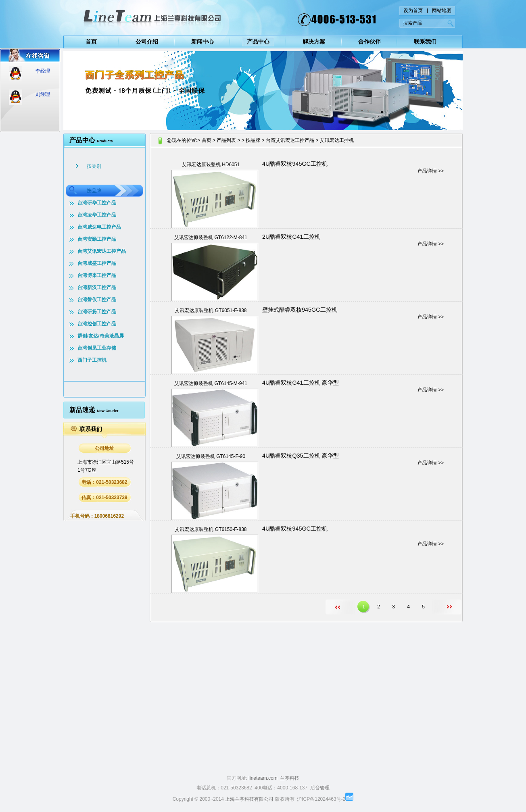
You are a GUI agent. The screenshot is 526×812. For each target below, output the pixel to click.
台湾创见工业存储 (97, 348)
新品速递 (94, 410)
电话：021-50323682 (104, 482)
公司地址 (104, 448)
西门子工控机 (92, 360)
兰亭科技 (290, 778)
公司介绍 (147, 42)
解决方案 (314, 42)
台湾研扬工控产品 (97, 312)
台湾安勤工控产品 (97, 239)
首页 (91, 42)
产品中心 (258, 42)
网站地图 (442, 10)
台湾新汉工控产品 (97, 287)
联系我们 (425, 42)
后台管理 (320, 788)
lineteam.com (263, 778)
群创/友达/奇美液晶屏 (101, 336)
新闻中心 (202, 42)
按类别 (94, 166)
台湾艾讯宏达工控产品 (102, 251)
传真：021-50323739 (104, 498)
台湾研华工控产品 (97, 203)
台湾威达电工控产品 (99, 227)
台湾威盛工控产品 (97, 263)
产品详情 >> (431, 171)
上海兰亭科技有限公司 (249, 799)
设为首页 (413, 10)
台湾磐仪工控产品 (97, 300)
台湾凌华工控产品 (97, 215)
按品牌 (94, 191)
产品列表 (226, 140)
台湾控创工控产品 (97, 324)
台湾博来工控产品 (97, 275)
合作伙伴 (369, 42)
